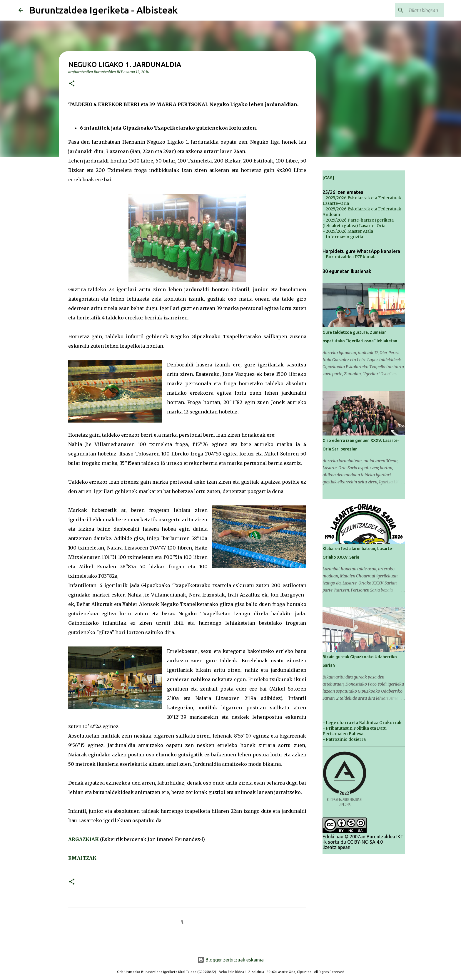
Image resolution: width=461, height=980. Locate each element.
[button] (72, 84)
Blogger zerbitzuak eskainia (230, 960)
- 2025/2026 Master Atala (348, 231)
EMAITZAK (82, 858)
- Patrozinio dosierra (344, 739)
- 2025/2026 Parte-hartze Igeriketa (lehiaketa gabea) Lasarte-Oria (358, 223)
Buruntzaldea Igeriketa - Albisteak (103, 10)
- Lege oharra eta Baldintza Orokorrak (362, 723)
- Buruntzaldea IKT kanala (350, 257)
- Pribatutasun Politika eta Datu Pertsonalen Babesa (355, 731)
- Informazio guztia (343, 237)
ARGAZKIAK (83, 839)
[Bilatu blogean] (413, 10)
